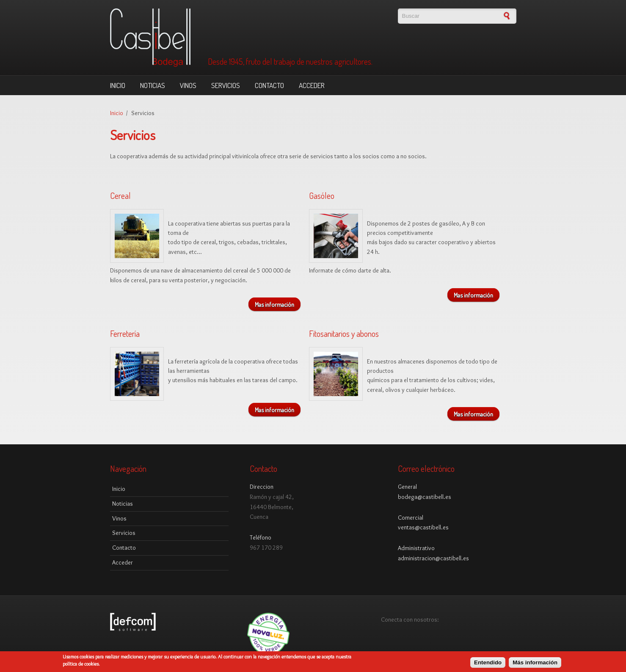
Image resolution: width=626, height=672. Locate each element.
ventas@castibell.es (423, 527)
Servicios (226, 85)
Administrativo (416, 548)
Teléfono (261, 537)
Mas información (274, 304)
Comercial (411, 518)
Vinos (188, 85)
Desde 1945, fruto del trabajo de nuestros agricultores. (290, 62)
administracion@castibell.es (433, 558)
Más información (535, 663)
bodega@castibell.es (425, 497)
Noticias (153, 85)
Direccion (262, 487)
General (407, 487)
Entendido (488, 663)
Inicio (118, 85)
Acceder (312, 85)
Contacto (269, 85)
